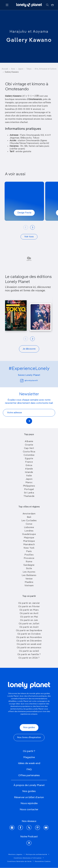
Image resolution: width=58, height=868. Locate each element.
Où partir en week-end (29, 644)
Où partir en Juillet (29, 624)
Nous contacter (29, 810)
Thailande (29, 496)
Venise (29, 579)
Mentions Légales (15, 854)
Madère (29, 582)
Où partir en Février (29, 607)
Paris (29, 551)
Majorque (29, 538)
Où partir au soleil (29, 651)
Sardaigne (29, 565)
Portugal (29, 489)
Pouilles (29, 555)
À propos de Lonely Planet (29, 785)
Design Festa (24, 213)
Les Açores (29, 572)
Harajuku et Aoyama (29, 32)
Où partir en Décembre (29, 641)
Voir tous (29, 237)
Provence (29, 558)
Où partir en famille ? (29, 655)
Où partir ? (29, 751)
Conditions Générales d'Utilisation (28, 858)
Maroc (29, 483)
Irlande (29, 469)
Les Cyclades (29, 521)
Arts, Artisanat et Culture (45, 69)
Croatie (29, 445)
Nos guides (29, 728)
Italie (29, 476)
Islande (29, 472)
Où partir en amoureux (29, 648)
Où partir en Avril (29, 613)
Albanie (29, 441)
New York (29, 548)
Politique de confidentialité (36, 854)
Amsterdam (29, 514)
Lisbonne (29, 527)
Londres (29, 531)
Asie (13, 69)
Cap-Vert (29, 448)
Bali (29, 517)
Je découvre (29, 349)
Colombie (29, 455)
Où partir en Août (29, 627)
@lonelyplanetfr (29, 381)
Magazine (29, 757)
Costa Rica (29, 452)
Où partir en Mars (29, 610)
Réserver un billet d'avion (29, 797)
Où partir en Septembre (29, 631)
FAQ (29, 769)
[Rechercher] (47, 5)
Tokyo (29, 69)
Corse (29, 524)
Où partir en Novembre (29, 637)
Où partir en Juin (29, 620)
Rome (29, 562)
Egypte (29, 459)
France (29, 462)
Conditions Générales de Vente (19, 861)
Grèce (29, 465)
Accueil (5, 69)
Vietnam (29, 586)
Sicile (29, 569)
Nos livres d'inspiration (29, 738)
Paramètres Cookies (43, 861)
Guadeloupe (29, 534)
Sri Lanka (29, 493)
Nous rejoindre (29, 803)
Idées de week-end (29, 763)
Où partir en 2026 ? (29, 658)
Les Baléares (29, 575)
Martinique (29, 541)
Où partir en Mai (29, 617)
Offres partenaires (29, 775)
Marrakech (29, 545)
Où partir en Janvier (29, 603)
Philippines (29, 486)
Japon (21, 69)
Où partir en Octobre (29, 634)
